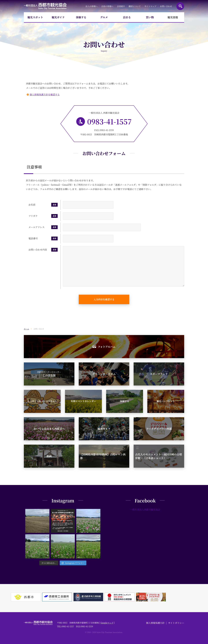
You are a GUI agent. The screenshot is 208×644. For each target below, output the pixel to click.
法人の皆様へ (91, 6)
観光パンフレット (166, 401)
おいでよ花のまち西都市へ (49, 429)
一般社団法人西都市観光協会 (45, 6)
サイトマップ (150, 6)
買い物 (150, 17)
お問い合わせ (166, 6)
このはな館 (49, 374)
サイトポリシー (176, 623)
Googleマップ (107, 623)
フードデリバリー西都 (159, 429)
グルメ (104, 17)
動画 (49, 456)
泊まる (127, 17)
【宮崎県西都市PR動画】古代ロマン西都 (103, 456)
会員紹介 (121, 6)
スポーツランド (159, 374)
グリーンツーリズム (104, 374)
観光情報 (173, 17)
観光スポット (35, 17)
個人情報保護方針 (155, 623)
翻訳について (135, 6)
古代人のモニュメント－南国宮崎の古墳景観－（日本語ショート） (158, 456)
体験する (81, 17)
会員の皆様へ (107, 6)
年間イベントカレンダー (83, 401)
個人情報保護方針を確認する (45, 95)
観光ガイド (58, 17)
